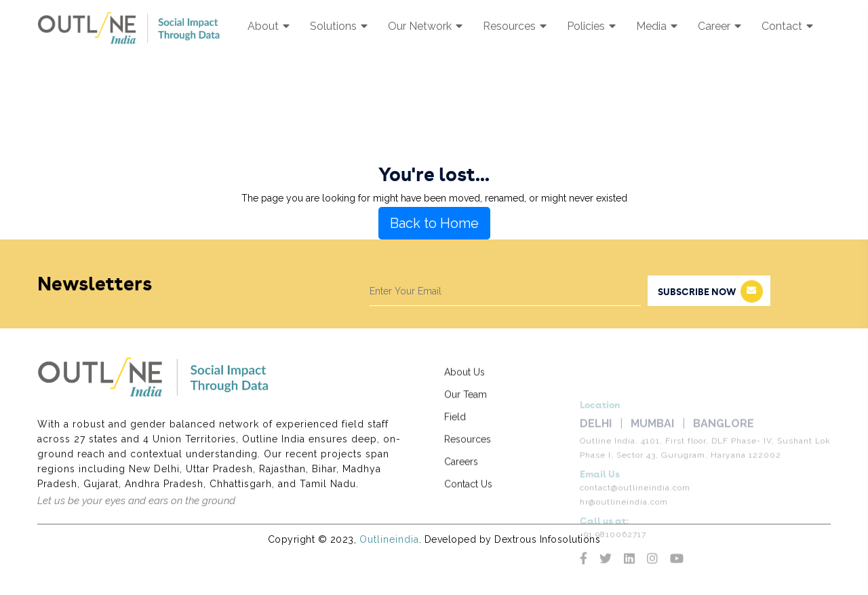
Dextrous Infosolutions (547, 539)
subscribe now (710, 291)
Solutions (339, 26)
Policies (591, 26)
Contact (787, 26)
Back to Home (434, 223)
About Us (465, 382)
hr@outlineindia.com (624, 522)
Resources (515, 26)
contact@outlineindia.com (635, 508)
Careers (461, 472)
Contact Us (468, 494)
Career (719, 26)
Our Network (425, 26)
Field (455, 427)
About (269, 26)
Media (657, 26)
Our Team (466, 404)
